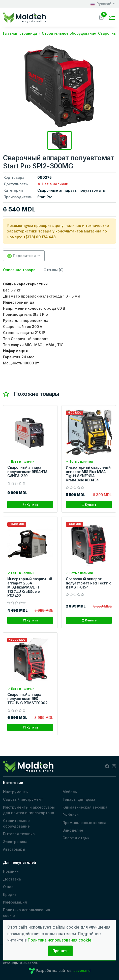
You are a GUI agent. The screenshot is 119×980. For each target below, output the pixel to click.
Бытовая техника (19, 834)
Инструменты (16, 792)
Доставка (12, 879)
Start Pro (45, 197)
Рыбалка (71, 815)
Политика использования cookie (27, 913)
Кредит (10, 895)
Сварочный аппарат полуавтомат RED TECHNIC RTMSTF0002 (27, 699)
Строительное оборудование (16, 823)
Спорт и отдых (76, 838)
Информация (15, 902)
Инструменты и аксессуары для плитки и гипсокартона (29, 810)
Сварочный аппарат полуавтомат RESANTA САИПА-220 (27, 472)
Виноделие (73, 830)
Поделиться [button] (22, 256)
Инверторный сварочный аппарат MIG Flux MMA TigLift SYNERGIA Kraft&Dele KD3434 (88, 474)
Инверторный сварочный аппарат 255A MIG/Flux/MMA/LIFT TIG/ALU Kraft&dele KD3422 (30, 587)
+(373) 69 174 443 (39, 237)
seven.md (82, 971)
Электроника (15, 842)
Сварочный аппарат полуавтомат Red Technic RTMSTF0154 (89, 583)
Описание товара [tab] (19, 270)
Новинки (11, 871)
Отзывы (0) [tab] (54, 270)
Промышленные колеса (84, 823)
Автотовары (14, 849)
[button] (101, 17)
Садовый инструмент (23, 799)
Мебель (70, 792)
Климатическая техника (85, 807)
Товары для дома (79, 799)
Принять (60, 951)
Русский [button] (101, 4)
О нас (8, 887)
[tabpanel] (59, 324)
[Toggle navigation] (112, 17)
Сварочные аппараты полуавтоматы (71, 190)
